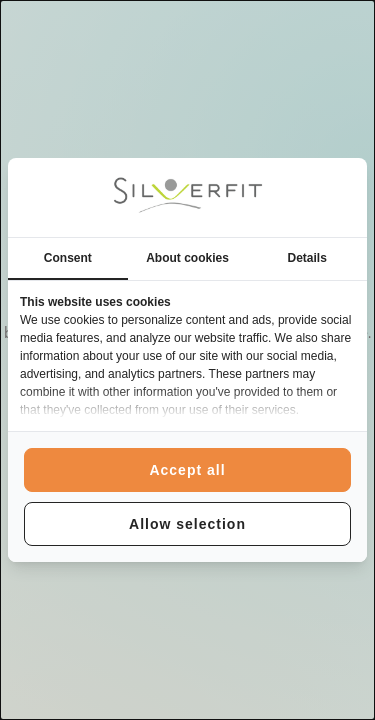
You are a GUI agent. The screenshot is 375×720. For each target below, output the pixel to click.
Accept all (187, 470)
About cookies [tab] (187, 258)
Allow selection (187, 524)
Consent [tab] (68, 258)
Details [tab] (307, 258)
